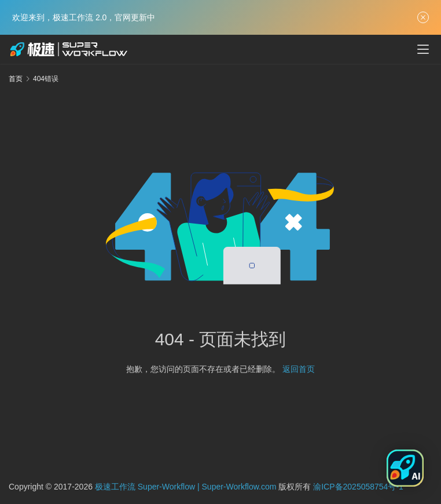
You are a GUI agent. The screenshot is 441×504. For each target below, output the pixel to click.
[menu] (423, 49)
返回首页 (299, 369)
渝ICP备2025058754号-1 (358, 487)
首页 (16, 79)
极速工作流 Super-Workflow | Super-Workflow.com (186, 487)
